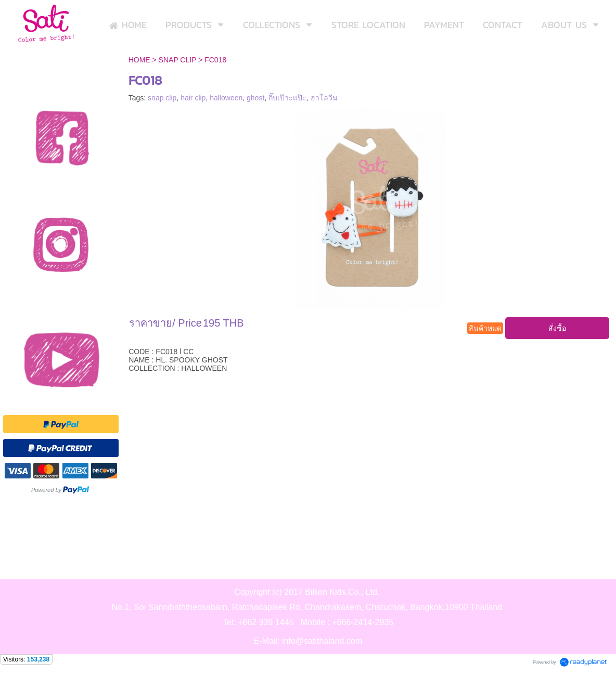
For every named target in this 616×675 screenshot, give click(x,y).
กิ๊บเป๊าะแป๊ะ (287, 98)
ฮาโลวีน (324, 98)
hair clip (193, 98)
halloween (226, 98)
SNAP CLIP (178, 60)
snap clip (162, 98)
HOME (139, 60)
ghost (255, 98)
